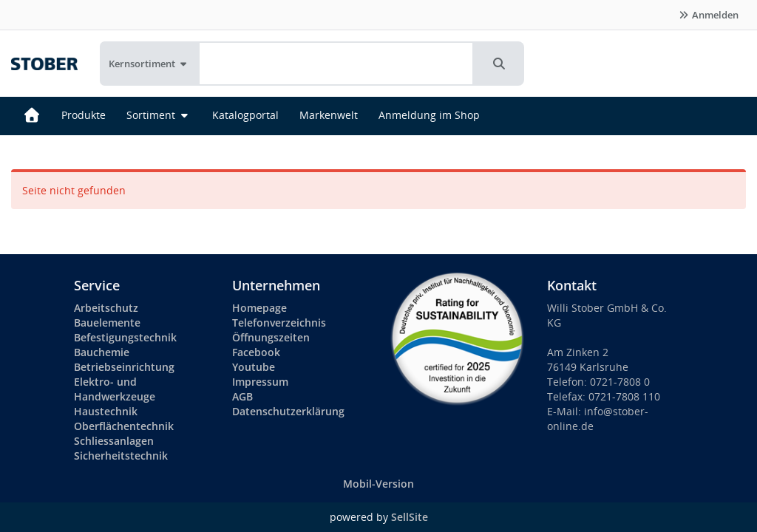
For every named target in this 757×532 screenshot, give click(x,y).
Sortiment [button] (159, 115)
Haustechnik (106, 411)
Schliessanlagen (114, 441)
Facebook (256, 352)
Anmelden (708, 15)
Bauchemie (102, 352)
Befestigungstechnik (125, 337)
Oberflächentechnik (124, 426)
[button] (499, 64)
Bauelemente (107, 323)
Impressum (260, 382)
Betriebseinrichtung (124, 367)
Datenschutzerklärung (288, 411)
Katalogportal (245, 115)
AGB (242, 396)
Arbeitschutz (106, 308)
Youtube (254, 367)
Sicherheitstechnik (121, 456)
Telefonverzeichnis (279, 323)
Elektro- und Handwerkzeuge (115, 389)
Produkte (84, 115)
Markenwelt (329, 115)
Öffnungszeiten (271, 337)
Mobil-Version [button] (378, 484)
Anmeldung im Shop (429, 115)
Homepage (259, 308)
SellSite (410, 517)
